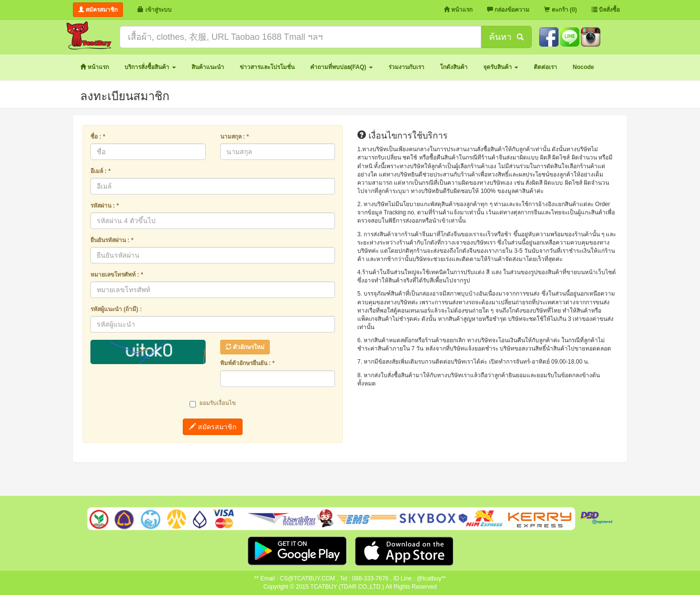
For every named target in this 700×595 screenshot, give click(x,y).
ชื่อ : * (98, 137)
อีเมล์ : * (100, 171)
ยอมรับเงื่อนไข (213, 403)
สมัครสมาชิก (213, 427)
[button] (150, 67)
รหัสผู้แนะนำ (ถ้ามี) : (116, 309)
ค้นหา (506, 37)
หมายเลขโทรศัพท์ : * (117, 275)
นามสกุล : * (235, 137)
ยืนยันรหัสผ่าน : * (112, 240)
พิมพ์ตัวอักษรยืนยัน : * (247, 363)
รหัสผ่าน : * (105, 206)
